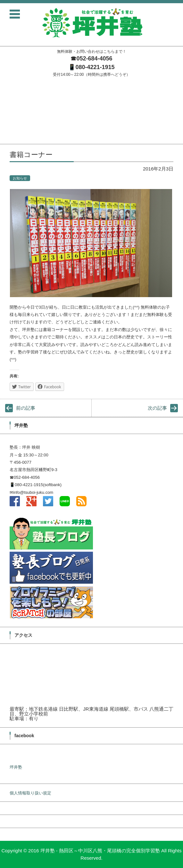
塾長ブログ (10, 106)
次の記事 (157, 408)
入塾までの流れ (15, 115)
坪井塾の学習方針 (17, 98)
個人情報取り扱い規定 (30, 793)
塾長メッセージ (15, 90)
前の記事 (26, 408)
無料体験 (8, 131)
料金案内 (8, 123)
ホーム (6, 81)
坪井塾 (16, 767)
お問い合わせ (12, 140)
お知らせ (20, 178)
